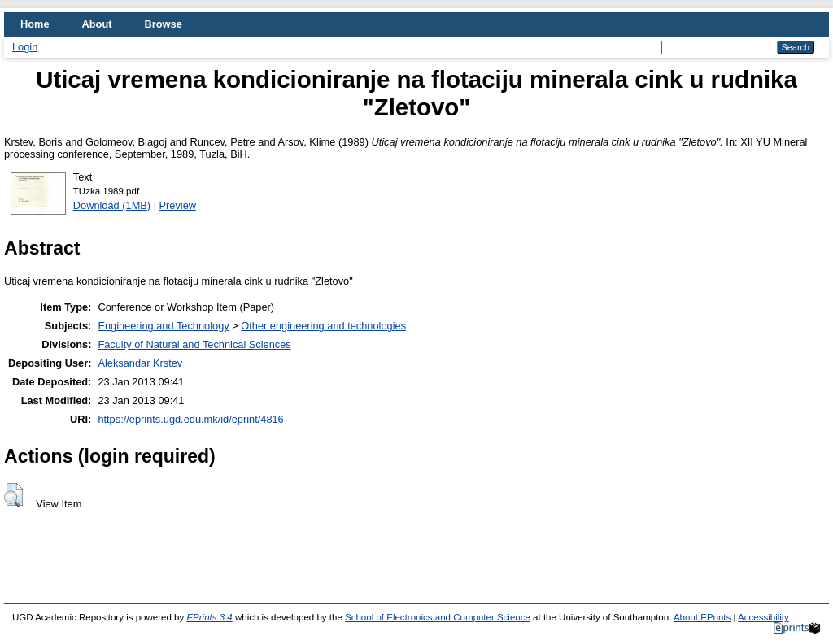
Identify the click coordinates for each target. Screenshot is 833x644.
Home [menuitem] (35, 24)
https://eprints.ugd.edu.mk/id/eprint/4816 (190, 419)
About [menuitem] (97, 24)
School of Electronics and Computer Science (438, 617)
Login (25, 47)
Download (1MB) (112, 205)
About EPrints (702, 617)
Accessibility (763, 617)
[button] (13, 495)
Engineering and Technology (163, 326)
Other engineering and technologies (323, 326)
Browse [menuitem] (164, 24)
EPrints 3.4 (209, 617)
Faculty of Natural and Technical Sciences (194, 344)
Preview (178, 205)
